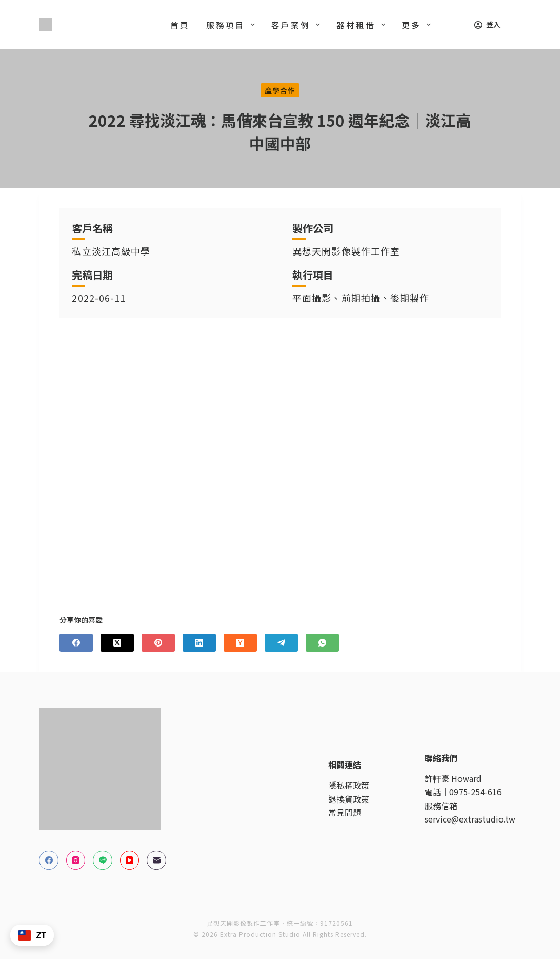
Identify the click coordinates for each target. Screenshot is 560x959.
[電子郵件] (156, 860)
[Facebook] (76, 643)
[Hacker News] (240, 643)
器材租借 (363, 25)
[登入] (487, 24)
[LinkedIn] (199, 643)
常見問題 (345, 812)
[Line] (103, 860)
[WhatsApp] (322, 643)
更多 (418, 25)
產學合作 (280, 90)
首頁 (180, 25)
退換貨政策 (349, 799)
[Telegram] (281, 643)
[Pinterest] (158, 643)
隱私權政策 (349, 785)
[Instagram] (76, 860)
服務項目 (233, 25)
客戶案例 (298, 25)
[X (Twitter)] (117, 643)
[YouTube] (130, 860)
